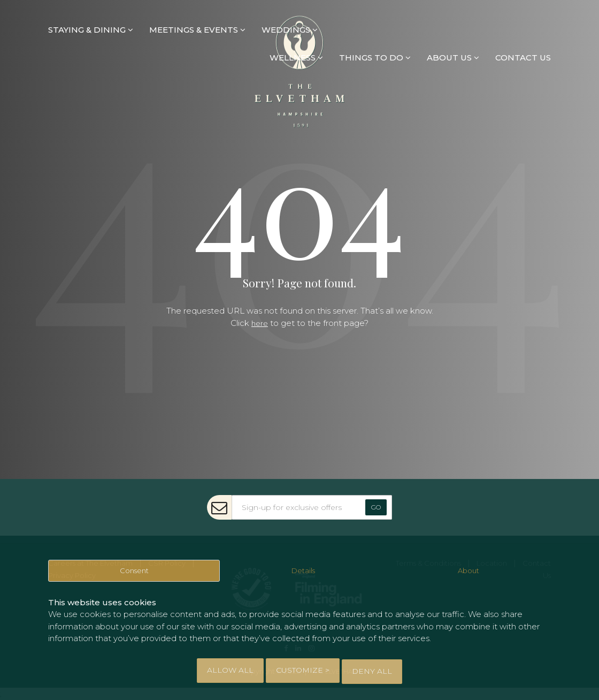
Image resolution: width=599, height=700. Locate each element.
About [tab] (469, 576)
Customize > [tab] (303, 671)
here (260, 323)
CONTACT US (523, 58)
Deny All (372, 671)
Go (376, 507)
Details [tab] (304, 576)
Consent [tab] (134, 576)
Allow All (230, 671)
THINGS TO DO (375, 58)
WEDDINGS (290, 30)
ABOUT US (453, 58)
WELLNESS (296, 58)
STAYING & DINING (91, 30)
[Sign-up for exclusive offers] (312, 507)
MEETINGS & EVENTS (197, 30)
